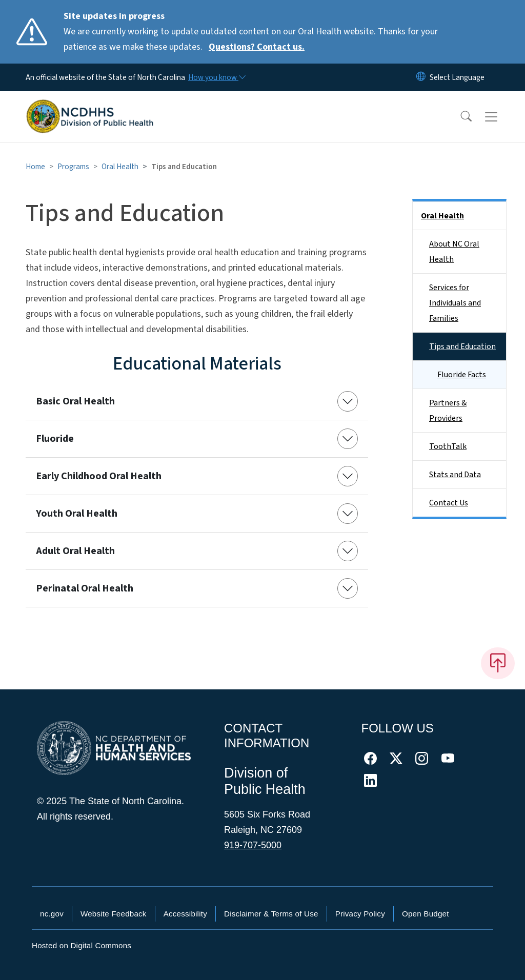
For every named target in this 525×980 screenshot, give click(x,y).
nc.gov (52, 914)
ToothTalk (448, 446)
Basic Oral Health (75, 401)
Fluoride (55, 439)
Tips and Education (462, 346)
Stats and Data (455, 475)
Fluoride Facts (462, 375)
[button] (459, 117)
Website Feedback (114, 914)
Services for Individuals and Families (455, 303)
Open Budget (426, 914)
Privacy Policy (360, 914)
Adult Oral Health (75, 551)
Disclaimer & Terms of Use (271, 914)
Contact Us (449, 503)
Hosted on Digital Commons (82, 945)
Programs (73, 167)
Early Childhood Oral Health (99, 476)
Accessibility (185, 914)
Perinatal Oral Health (85, 588)
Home (35, 167)
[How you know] (216, 77)
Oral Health (120, 167)
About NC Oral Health (454, 252)
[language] (457, 77)
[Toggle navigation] (501, 117)
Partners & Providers (448, 411)
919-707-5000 (253, 845)
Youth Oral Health (77, 514)
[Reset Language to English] (421, 77)
